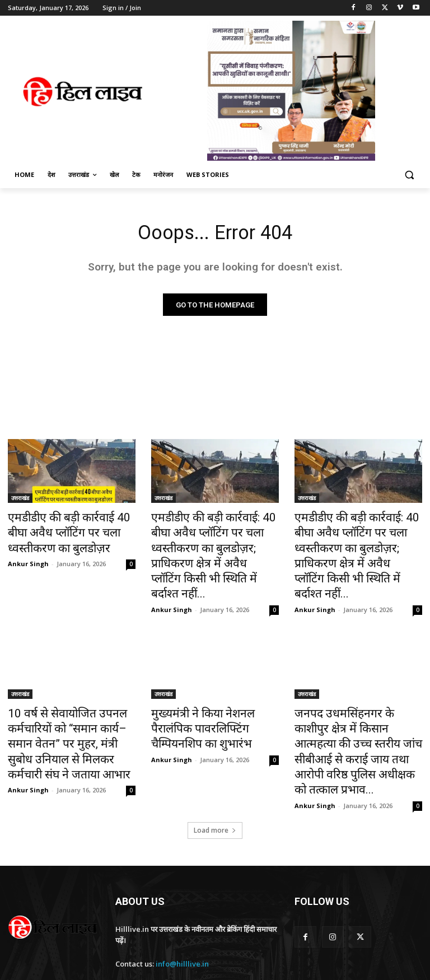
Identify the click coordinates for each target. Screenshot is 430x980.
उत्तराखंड (20, 501)
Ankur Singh (28, 558)
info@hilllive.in (182, 907)
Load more (215, 773)
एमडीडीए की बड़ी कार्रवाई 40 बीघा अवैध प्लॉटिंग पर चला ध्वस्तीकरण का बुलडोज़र (71, 531)
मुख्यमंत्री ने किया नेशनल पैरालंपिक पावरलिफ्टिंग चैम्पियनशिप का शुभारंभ (210, 698)
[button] (409, 175)
